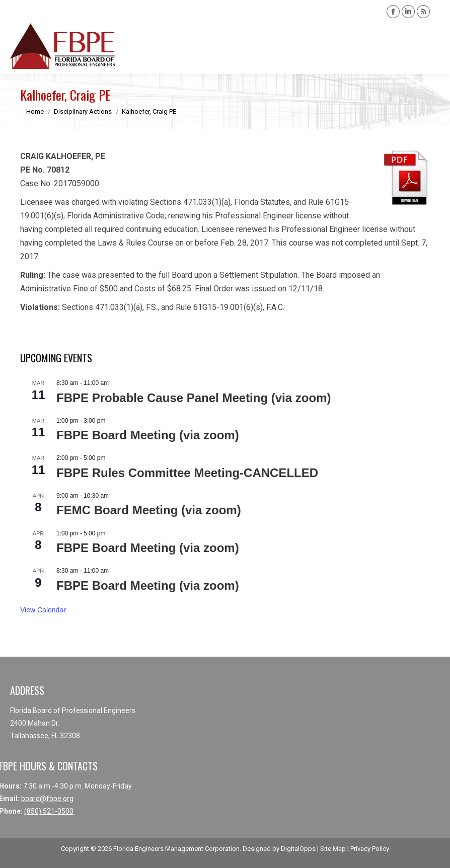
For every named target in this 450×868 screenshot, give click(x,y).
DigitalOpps (298, 849)
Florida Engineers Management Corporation (176, 849)
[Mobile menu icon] (434, 46)
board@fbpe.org (47, 799)
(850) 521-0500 (49, 811)
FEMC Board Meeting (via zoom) (149, 510)
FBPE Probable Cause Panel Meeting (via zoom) (194, 398)
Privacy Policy (370, 849)
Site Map (333, 849)
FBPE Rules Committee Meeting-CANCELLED (187, 473)
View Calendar (43, 610)
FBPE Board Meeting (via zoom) (148, 435)
